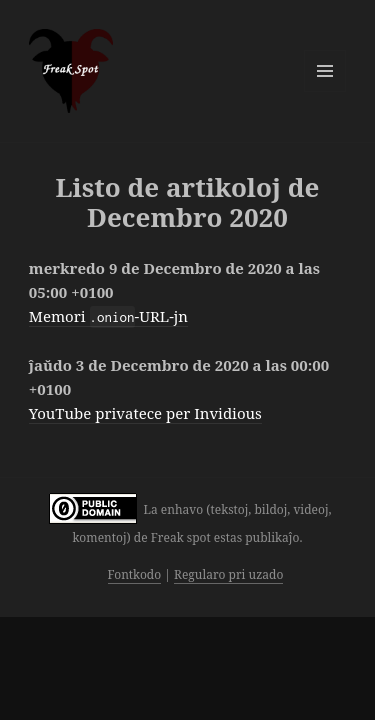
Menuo (325, 71)
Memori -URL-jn (108, 316)
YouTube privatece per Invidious (145, 413)
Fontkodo (134, 574)
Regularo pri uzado (228, 574)
